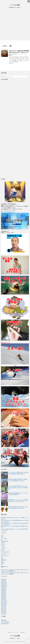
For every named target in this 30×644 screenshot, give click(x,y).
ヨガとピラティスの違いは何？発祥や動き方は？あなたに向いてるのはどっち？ (19, 52)
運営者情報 (23, 632)
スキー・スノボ (5, 551)
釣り (2, 564)
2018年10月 (4, 586)
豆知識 (3, 563)
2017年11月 (4, 602)
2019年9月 (4, 579)
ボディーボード (5, 556)
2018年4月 (4, 595)
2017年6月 (4, 610)
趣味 (11, 55)
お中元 (3, 543)
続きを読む (11, 63)
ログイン (3, 619)
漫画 (2, 536)
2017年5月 (4, 611)
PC (2, 540)
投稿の (4, 621)
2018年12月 (4, 584)
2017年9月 (4, 605)
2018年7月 (4, 591)
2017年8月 (4, 607)
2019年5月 (4, 581)
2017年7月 (4, 608)
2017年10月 (4, 604)
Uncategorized (5, 541)
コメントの (5, 622)
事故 (2, 558)
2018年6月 (4, 592)
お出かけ (3, 544)
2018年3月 (4, 597)
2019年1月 (4, 582)
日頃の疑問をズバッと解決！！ (15, 638)
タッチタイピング (5, 553)
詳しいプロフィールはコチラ (8, 211)
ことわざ (3, 548)
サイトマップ (16, 632)
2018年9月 (4, 588)
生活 (2, 561)
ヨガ (25, 54)
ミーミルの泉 (15, 5)
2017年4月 (4, 612)
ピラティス (22, 54)
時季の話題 (4, 560)
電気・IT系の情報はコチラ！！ (9, 212)
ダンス (3, 537)
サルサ (3, 550)
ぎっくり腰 (4, 539)
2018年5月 (4, 594)
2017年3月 (4, 614)
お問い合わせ (10, 632)
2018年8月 (4, 589)
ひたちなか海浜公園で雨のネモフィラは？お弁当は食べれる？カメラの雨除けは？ (18, 488)
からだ (18, 54)
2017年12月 (4, 601)
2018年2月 (4, 598)
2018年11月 (4, 585)
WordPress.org (5, 623)
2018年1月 (4, 599)
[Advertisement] (15, 25)
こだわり (3, 547)
